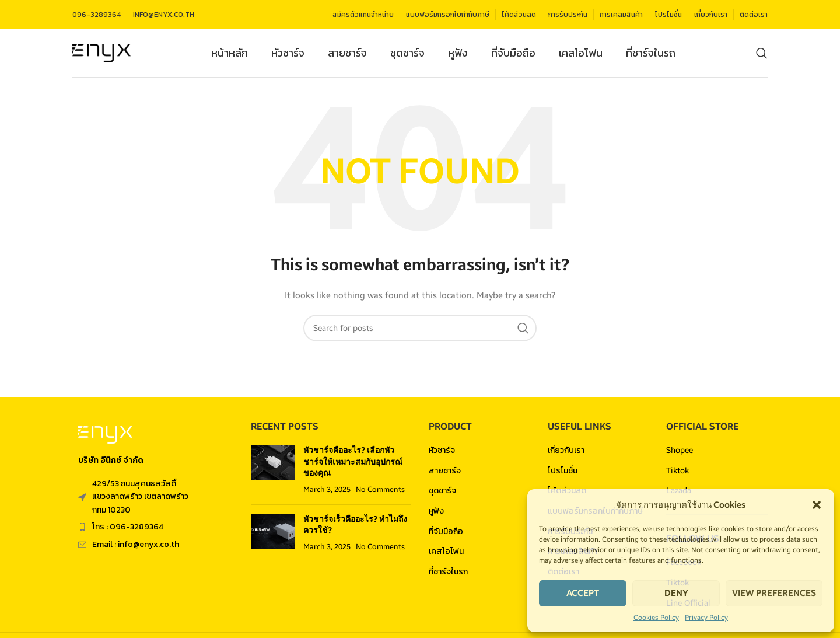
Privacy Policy (706, 618)
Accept (583, 593)
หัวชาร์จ (442, 454)
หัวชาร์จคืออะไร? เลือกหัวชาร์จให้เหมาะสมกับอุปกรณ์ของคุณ (353, 466)
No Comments (380, 494)
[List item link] (153, 531)
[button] (817, 505)
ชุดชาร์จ (442, 495)
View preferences (774, 593)
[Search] (762, 55)
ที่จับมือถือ (446, 535)
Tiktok (678, 474)
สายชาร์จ (445, 474)
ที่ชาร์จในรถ (448, 575)
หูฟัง (436, 515)
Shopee (680, 454)
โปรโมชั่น (563, 474)
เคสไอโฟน (446, 555)
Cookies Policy (656, 618)
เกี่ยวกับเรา (566, 454)
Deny (676, 593)
